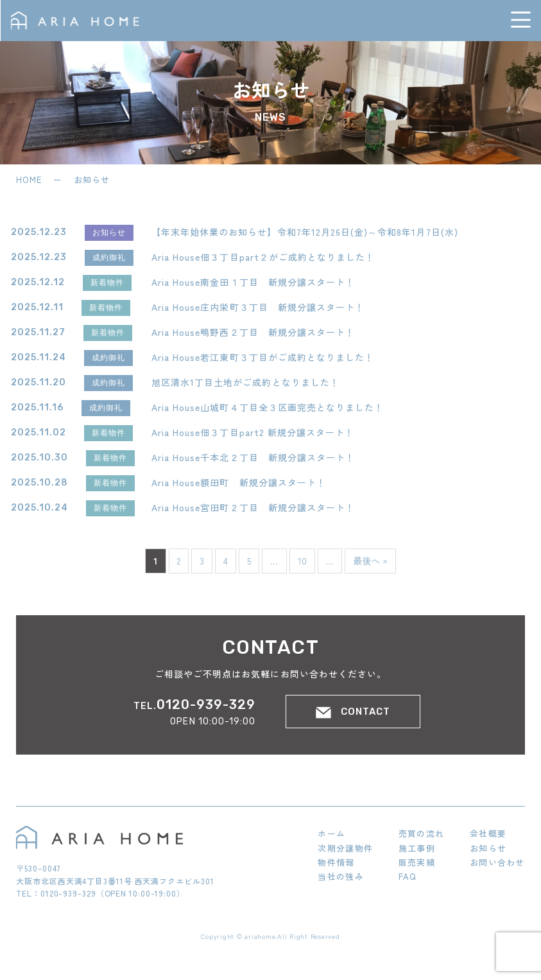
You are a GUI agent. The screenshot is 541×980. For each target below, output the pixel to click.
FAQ (408, 876)
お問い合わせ (497, 862)
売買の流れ (422, 833)
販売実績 (417, 862)
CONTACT (353, 712)
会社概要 (488, 833)
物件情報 (336, 862)
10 (302, 561)
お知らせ (488, 848)
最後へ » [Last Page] (370, 561)
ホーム (331, 833)
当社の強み (341, 876)
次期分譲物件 (345, 848)
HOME (30, 179)
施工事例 (417, 848)
